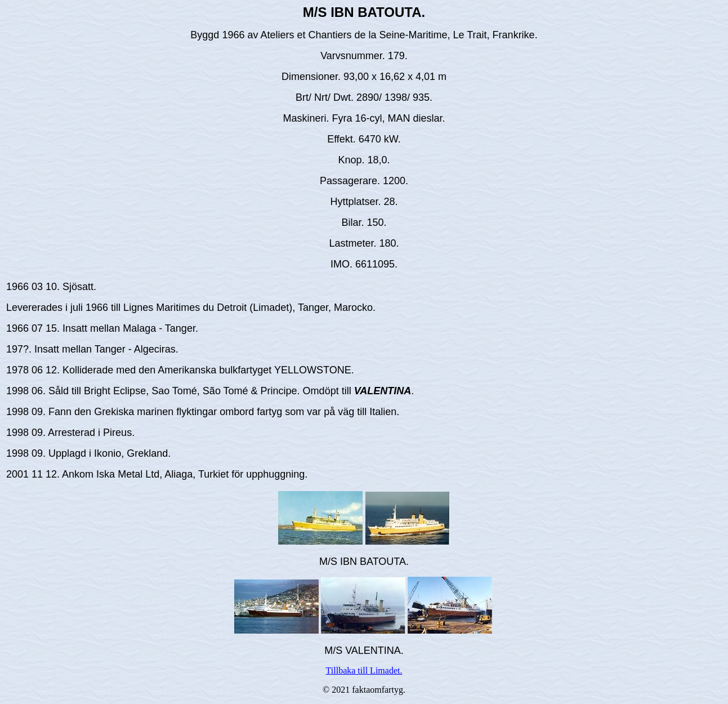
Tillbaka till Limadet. (364, 670)
